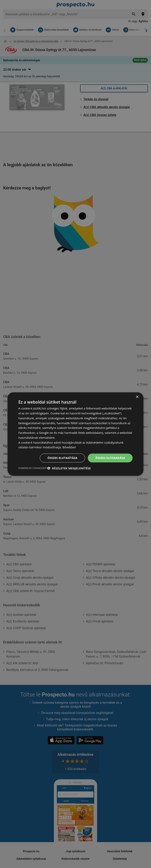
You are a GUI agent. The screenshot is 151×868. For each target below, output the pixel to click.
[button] (69, 468)
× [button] (137, 397)
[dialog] (75, 434)
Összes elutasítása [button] (62, 458)
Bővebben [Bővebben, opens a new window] (69, 447)
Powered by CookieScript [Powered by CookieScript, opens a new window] (33, 468)
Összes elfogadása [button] (110, 458)
